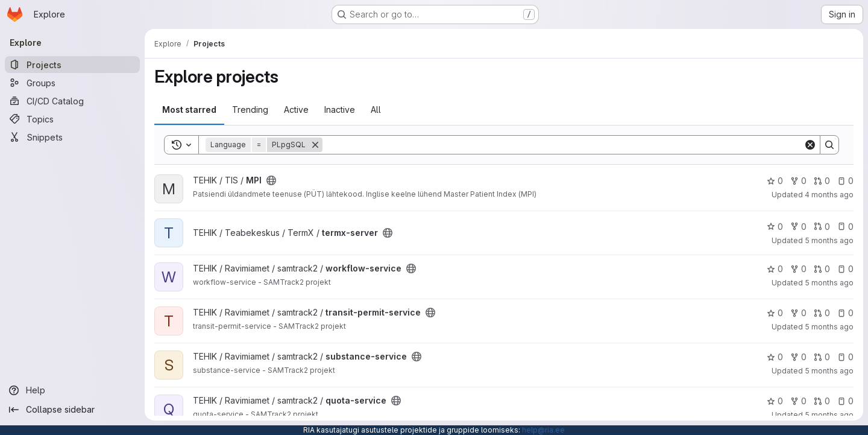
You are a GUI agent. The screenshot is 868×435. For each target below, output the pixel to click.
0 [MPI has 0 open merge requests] (822, 181)
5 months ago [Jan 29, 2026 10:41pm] (829, 371)
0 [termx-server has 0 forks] (798, 227)
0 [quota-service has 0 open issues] (845, 401)
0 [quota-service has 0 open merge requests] (822, 401)
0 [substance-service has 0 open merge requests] (822, 357)
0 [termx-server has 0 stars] (775, 227)
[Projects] (72, 65)
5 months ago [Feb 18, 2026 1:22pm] (829, 327)
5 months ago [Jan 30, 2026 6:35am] (829, 283)
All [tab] (376, 110)
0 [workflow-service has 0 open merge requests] (822, 269)
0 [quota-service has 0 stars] (775, 401)
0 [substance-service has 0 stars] (775, 357)
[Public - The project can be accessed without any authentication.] (271, 180)
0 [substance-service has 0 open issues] (845, 357)
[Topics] (72, 119)
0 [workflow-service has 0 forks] (798, 269)
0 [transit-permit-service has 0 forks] (798, 313)
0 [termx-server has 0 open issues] (845, 227)
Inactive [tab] (340, 110)
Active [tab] (296, 110)
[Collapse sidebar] (72, 410)
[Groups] (72, 83)
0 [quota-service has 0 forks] (798, 401)
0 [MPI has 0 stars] (775, 181)
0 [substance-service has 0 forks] (798, 357)
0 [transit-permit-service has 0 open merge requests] (822, 313)
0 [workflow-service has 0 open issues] (845, 269)
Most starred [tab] (189, 110)
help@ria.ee (543, 430)
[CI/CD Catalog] (72, 101)
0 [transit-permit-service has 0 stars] (775, 313)
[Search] (563, 145)
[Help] (72, 390)
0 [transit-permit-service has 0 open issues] (845, 313)
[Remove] (315, 145)
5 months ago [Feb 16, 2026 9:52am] (829, 240)
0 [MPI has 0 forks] (798, 181)
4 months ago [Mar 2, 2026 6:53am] (829, 195)
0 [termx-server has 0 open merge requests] (822, 227)
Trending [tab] (250, 110)
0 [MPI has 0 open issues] (845, 181)
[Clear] (810, 145)
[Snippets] (72, 137)
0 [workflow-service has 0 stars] (775, 269)
